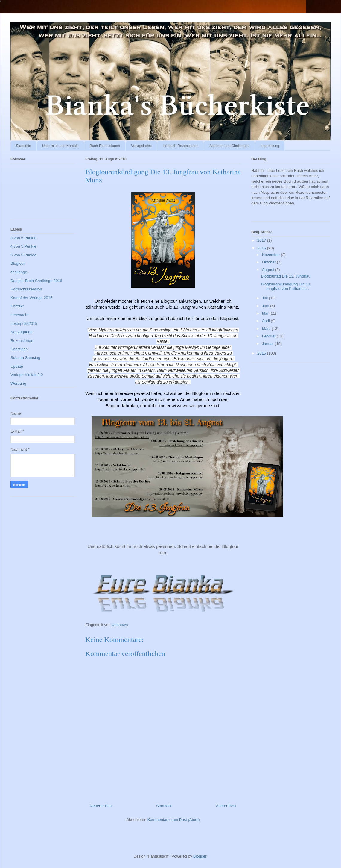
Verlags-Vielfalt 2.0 (27, 375)
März (267, 329)
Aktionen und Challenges (229, 146)
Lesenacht (19, 315)
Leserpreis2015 (24, 324)
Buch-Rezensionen (105, 146)
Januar (268, 344)
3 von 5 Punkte (23, 238)
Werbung (18, 383)
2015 (262, 353)
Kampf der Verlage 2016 (31, 298)
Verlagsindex (141, 146)
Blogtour (18, 263)
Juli (265, 298)
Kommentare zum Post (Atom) (174, 820)
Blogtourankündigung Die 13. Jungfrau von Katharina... (286, 286)
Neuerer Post (101, 806)
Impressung (270, 146)
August (269, 270)
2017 (262, 240)
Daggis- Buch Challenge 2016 (36, 281)
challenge (19, 272)
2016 (262, 248)
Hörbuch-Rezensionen (181, 146)
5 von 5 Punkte (23, 255)
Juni (266, 306)
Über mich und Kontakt (60, 146)
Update (17, 366)
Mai (266, 313)
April (267, 321)
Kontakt (17, 306)
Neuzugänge (22, 332)
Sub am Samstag (25, 358)
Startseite (23, 146)
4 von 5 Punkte (23, 246)
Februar (269, 336)
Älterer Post (226, 806)
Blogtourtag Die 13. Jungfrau (286, 276)
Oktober (270, 262)
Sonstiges (19, 349)
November (272, 255)
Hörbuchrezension (26, 289)
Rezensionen (22, 341)
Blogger (200, 856)
